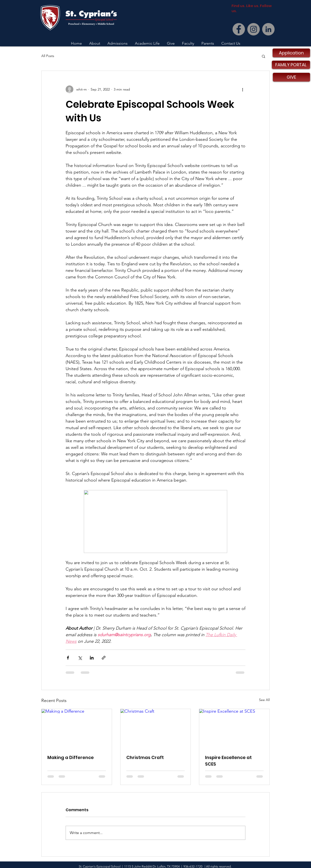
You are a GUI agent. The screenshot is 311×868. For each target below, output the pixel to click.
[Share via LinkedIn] (92, 658)
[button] (263, 56)
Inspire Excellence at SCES (228, 761)
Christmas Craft (145, 757)
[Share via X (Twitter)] (80, 658)
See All (264, 700)
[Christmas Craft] (156, 729)
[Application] (291, 53)
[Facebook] (239, 29)
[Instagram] (254, 29)
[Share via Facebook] (68, 658)
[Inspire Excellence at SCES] (234, 729)
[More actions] (242, 89)
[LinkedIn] (268, 29)
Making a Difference (71, 757)
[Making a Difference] (77, 729)
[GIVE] (291, 77)
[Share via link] (104, 658)
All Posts (48, 56)
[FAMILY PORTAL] (291, 65)
